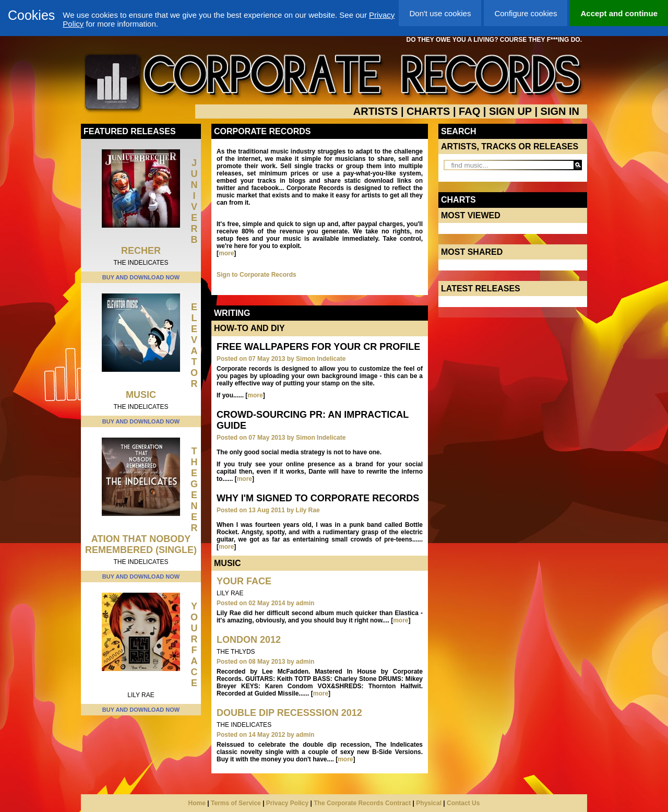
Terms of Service (236, 803)
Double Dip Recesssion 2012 (289, 713)
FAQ (469, 111)
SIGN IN (560, 111)
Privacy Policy (287, 803)
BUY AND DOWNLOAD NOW (141, 277)
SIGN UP (510, 111)
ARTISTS (376, 111)
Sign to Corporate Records (257, 275)
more (226, 253)
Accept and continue (619, 13)
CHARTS (428, 111)
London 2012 (249, 640)
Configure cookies (526, 13)
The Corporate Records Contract (362, 803)
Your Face (194, 645)
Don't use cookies (440, 13)
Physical (429, 803)
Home (197, 803)
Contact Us (463, 803)
